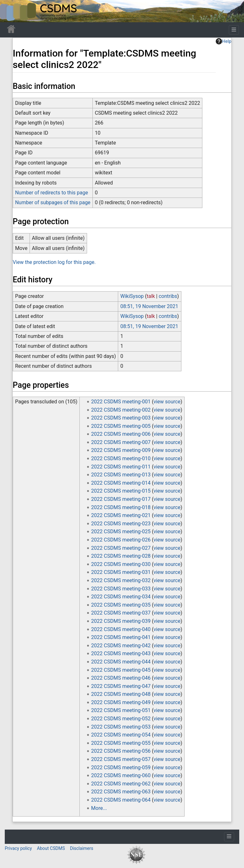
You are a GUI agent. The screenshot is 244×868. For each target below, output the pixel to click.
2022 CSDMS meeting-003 (121, 418)
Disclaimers (81, 848)
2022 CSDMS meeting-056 (121, 751)
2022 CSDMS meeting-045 (121, 670)
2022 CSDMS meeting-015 (121, 491)
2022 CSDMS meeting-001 (121, 402)
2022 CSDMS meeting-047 (121, 686)
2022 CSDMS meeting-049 (121, 702)
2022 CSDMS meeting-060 (121, 775)
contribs (168, 296)
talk (151, 296)
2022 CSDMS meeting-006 (121, 434)
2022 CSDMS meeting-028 (121, 556)
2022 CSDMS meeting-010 (121, 458)
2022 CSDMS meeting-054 (121, 735)
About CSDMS (51, 848)
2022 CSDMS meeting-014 (121, 483)
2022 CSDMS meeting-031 (121, 572)
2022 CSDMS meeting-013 (121, 475)
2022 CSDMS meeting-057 (121, 759)
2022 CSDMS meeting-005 (121, 426)
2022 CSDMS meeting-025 (121, 532)
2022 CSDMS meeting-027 (121, 548)
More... (99, 808)
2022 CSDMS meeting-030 (121, 564)
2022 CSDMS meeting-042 (121, 646)
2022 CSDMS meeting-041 (121, 637)
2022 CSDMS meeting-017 (121, 499)
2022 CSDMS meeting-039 (121, 621)
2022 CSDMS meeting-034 (121, 597)
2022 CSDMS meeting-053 (121, 727)
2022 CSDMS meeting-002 (121, 410)
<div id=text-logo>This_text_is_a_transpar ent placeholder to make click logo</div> (10, 11)
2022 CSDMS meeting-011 (121, 467)
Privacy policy (18, 848)
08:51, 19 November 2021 (149, 306)
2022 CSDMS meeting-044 (121, 662)
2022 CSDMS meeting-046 (121, 678)
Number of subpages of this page (53, 202)
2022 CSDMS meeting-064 (121, 800)
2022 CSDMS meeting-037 (121, 613)
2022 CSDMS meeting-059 (121, 767)
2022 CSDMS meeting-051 (121, 710)
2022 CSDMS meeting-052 (121, 719)
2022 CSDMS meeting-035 (121, 605)
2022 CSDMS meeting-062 (121, 784)
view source (167, 402)
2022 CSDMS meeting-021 (121, 515)
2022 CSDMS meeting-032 (121, 580)
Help (224, 41)
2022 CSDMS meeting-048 (121, 694)
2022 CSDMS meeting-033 (121, 589)
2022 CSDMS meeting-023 (121, 524)
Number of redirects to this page (51, 193)
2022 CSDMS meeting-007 (121, 442)
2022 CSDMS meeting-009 (121, 450)
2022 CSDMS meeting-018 (121, 507)
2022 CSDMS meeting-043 (121, 653)
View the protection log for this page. (54, 262)
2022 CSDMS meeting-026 (121, 540)
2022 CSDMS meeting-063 (121, 792)
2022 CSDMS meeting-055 (121, 743)
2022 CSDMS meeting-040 (121, 629)
